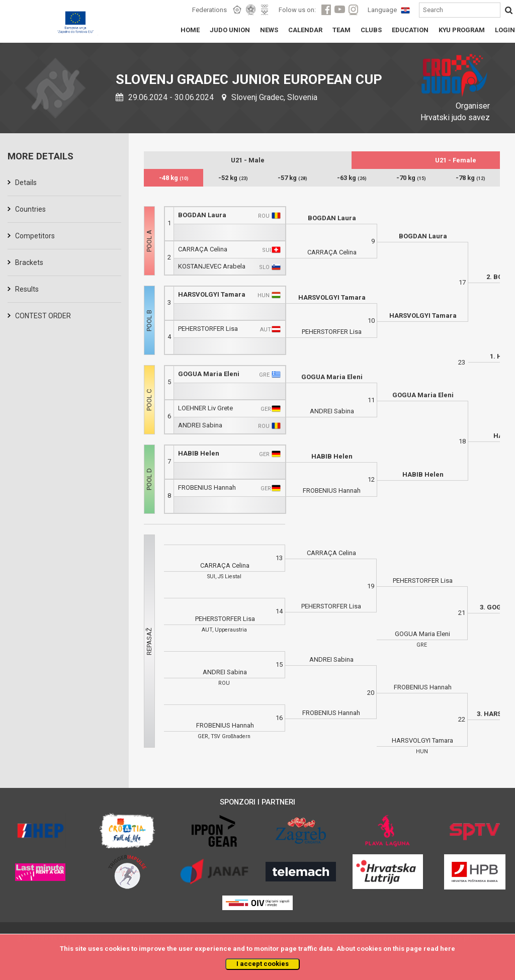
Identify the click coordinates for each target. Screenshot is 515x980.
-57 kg (292, 178)
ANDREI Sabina (200, 425)
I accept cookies (263, 964)
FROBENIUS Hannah (207, 487)
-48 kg (174, 178)
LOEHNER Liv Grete (205, 408)
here (448, 949)
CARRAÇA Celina (203, 249)
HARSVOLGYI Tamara (212, 294)
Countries (30, 209)
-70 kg (411, 178)
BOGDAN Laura (202, 215)
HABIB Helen (199, 453)
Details (26, 183)
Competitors (35, 236)
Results (27, 289)
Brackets (29, 262)
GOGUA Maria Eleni (209, 374)
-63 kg (352, 178)
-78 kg (470, 178)
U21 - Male (248, 160)
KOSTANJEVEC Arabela (212, 266)
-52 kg (233, 178)
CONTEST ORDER (43, 316)
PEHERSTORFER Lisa (208, 329)
